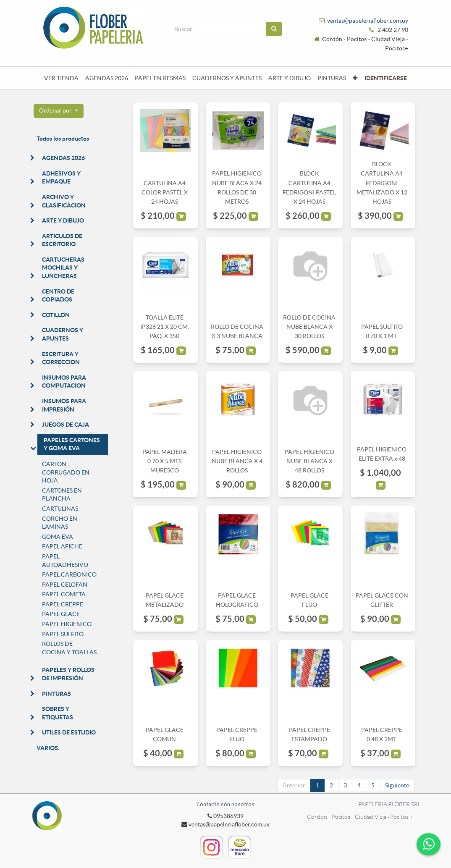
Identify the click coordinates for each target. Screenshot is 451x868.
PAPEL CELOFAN (65, 585)
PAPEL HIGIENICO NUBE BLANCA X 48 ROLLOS (309, 461)
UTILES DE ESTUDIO (69, 732)
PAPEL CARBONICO (69, 574)
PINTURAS (56, 694)
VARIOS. (48, 748)
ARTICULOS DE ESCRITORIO (62, 240)
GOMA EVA (58, 537)
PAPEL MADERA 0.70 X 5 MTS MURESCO (165, 461)
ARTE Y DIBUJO (63, 220)
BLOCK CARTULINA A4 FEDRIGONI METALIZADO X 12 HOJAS (382, 183)
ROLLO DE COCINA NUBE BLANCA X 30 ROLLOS (309, 327)
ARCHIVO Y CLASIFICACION (64, 201)
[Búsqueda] (274, 29)
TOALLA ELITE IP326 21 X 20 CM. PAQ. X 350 (165, 327)
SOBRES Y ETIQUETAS (58, 713)
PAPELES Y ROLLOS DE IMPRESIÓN (68, 674)
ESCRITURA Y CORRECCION (61, 358)
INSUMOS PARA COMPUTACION (64, 382)
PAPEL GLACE (61, 614)
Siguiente (397, 785)
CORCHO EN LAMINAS (60, 523)
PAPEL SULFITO (63, 634)
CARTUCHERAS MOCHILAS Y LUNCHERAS (63, 268)
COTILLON (56, 315)
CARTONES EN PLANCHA (62, 495)
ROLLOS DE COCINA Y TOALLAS (69, 648)
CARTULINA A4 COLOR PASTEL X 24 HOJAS (165, 193)
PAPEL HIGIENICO (67, 624)
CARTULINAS (60, 509)
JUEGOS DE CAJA (66, 425)
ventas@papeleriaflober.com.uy (368, 21)
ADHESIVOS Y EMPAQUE (61, 178)
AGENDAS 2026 (63, 158)
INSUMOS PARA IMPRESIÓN (64, 405)
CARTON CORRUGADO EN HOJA (66, 472)
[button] (355, 78)
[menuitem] (61, 78)
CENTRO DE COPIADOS (58, 296)
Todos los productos (63, 139)
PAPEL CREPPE (63, 604)
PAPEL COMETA (64, 594)
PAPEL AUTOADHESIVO (65, 561)
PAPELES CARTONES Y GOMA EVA (72, 444)
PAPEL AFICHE (62, 546)
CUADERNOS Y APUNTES (63, 334)
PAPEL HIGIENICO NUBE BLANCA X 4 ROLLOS (237, 461)
